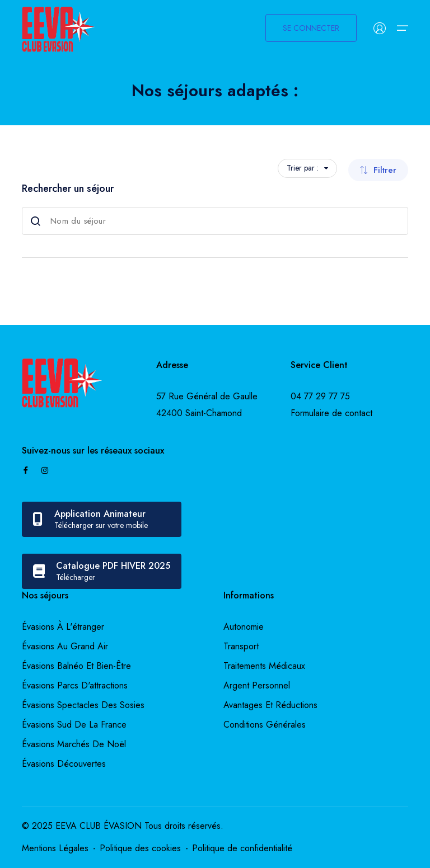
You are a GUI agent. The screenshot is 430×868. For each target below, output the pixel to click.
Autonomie (244, 627)
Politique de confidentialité (242, 848)
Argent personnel (257, 685)
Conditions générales (265, 725)
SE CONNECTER (311, 28)
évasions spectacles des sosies (83, 705)
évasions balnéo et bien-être (76, 666)
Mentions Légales (55, 848)
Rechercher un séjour (68, 188)
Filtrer (378, 170)
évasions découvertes (64, 764)
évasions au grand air (65, 646)
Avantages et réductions (270, 705)
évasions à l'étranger (63, 627)
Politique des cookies (140, 848)
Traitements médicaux (264, 666)
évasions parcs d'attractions (75, 685)
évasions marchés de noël (74, 744)
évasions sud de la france (74, 725)
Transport (241, 646)
